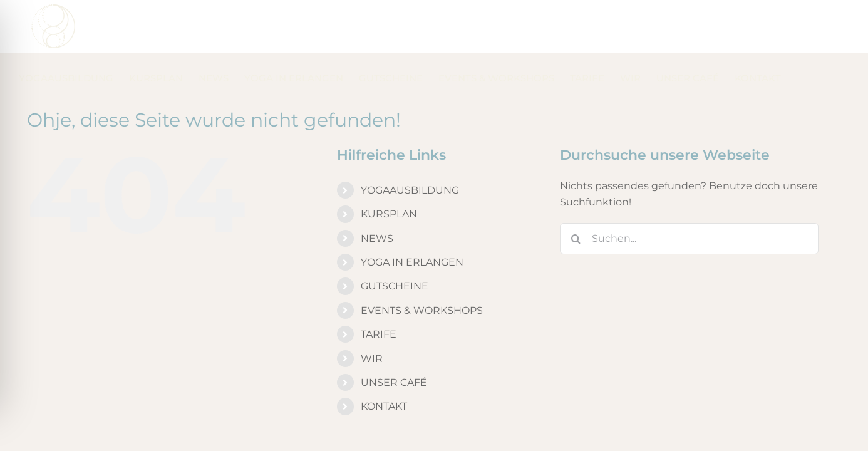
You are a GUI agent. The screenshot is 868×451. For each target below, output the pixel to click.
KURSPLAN (389, 164)
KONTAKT (384, 356)
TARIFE (379, 284)
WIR (372, 308)
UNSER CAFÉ (394, 332)
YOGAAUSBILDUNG (410, 140)
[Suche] (576, 189)
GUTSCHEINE (395, 236)
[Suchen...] (689, 189)
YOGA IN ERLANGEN (412, 212)
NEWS (377, 188)
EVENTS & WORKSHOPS (422, 260)
